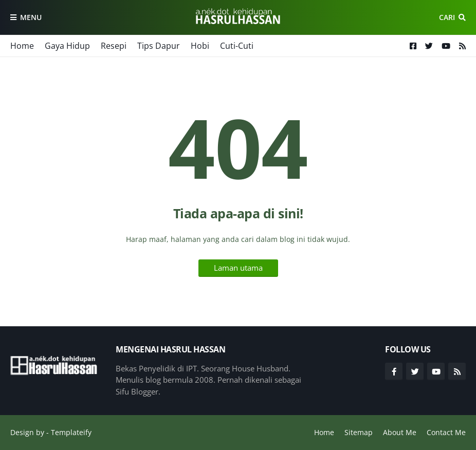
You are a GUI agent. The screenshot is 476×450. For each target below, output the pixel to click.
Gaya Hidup (67, 46)
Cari (447, 17)
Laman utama (238, 268)
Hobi (200, 46)
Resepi (114, 46)
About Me (400, 432)
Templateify (71, 432)
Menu (31, 17)
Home (22, 46)
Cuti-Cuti (237, 46)
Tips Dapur (159, 46)
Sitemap (359, 432)
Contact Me (446, 432)
